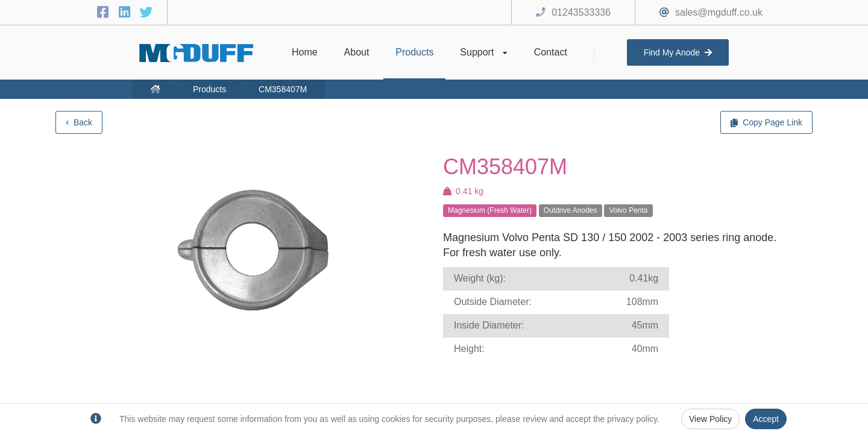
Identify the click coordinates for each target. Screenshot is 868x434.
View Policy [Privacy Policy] (710, 419)
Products (209, 89)
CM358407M (283, 89)
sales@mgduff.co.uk (719, 12)
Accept (766, 419)
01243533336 (581, 12)
